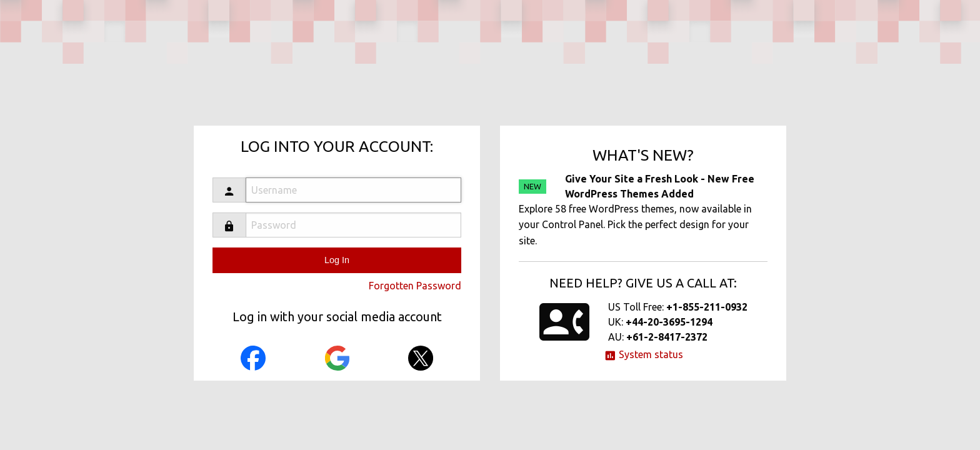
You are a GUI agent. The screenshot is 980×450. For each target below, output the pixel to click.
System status (643, 354)
